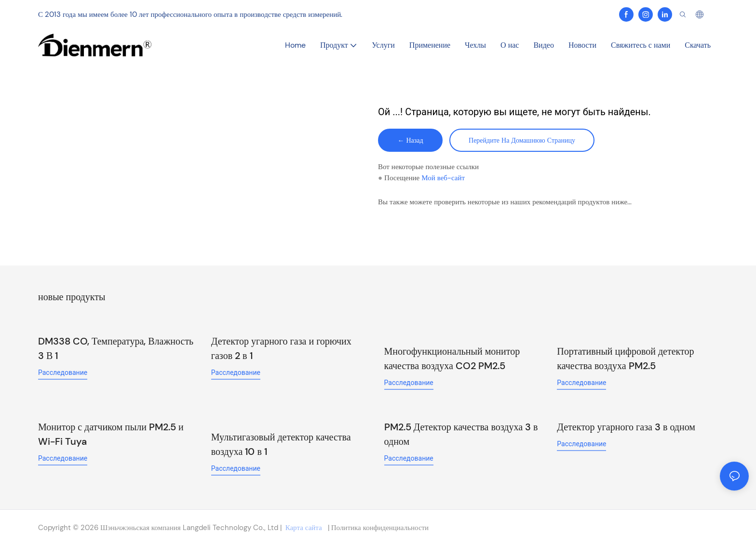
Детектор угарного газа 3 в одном (626, 427)
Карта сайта (304, 528)
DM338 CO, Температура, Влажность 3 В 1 (116, 348)
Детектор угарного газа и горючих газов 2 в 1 (281, 348)
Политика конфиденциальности (379, 528)
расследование (63, 372)
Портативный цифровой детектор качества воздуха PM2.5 (625, 359)
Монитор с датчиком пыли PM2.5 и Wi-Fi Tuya (111, 434)
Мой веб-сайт (443, 178)
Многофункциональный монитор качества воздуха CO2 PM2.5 (452, 359)
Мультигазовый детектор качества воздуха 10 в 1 (281, 444)
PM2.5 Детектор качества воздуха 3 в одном (461, 434)
